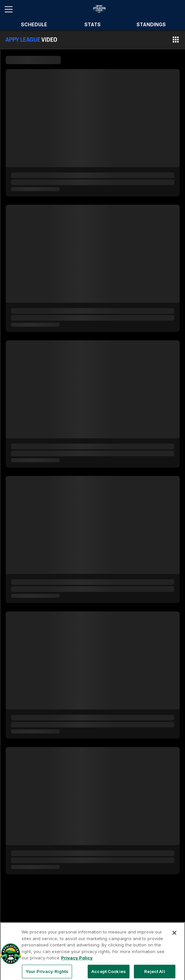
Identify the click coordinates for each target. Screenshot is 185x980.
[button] (176, 40)
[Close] (174, 936)
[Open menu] (11, 9)
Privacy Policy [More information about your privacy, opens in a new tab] (77, 961)
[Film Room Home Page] (31, 40)
